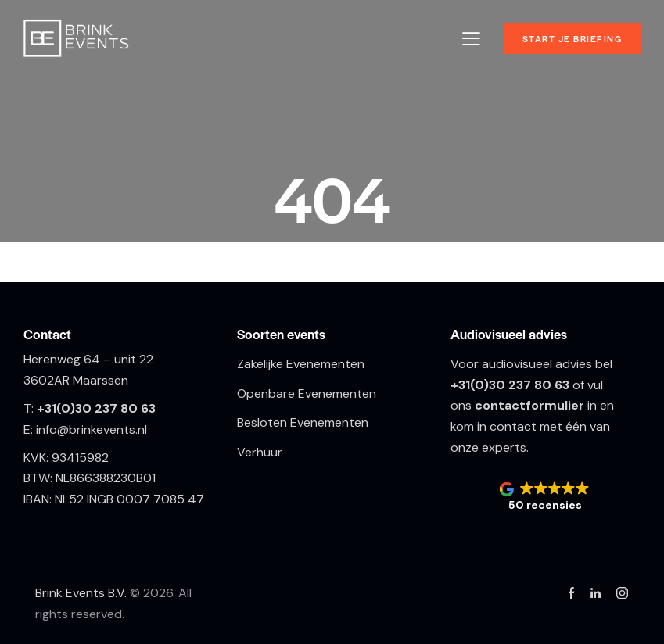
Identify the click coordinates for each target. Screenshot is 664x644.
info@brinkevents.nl (92, 429)
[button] (546, 497)
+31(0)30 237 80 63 (96, 408)
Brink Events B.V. (83, 593)
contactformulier (529, 405)
